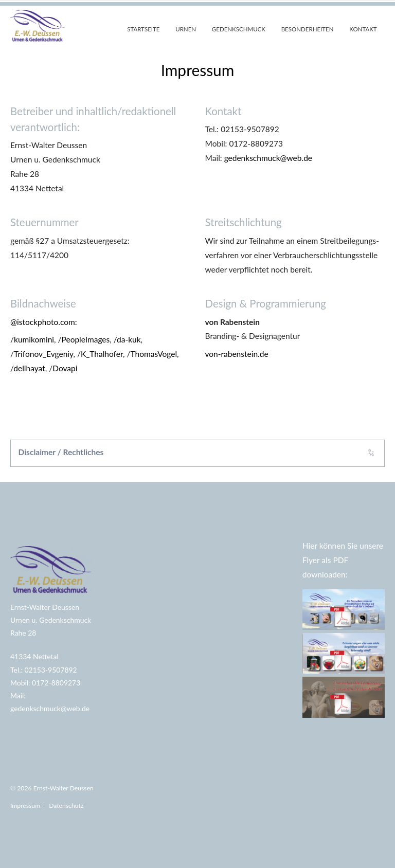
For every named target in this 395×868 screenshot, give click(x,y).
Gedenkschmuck (239, 29)
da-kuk (129, 339)
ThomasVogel (154, 354)
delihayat (29, 368)
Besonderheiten (308, 29)
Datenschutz (66, 806)
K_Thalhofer (102, 354)
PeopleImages (86, 339)
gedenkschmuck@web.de (268, 158)
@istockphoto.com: (44, 322)
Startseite (143, 29)
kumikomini (34, 339)
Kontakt (363, 29)
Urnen (186, 29)
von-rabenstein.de (237, 354)
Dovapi (65, 368)
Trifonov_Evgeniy (43, 354)
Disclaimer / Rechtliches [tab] (61, 452)
